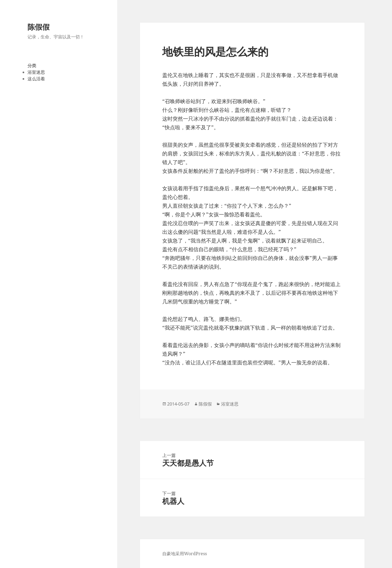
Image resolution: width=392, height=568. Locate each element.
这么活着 (36, 79)
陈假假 (39, 27)
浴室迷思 (36, 72)
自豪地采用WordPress (185, 554)
